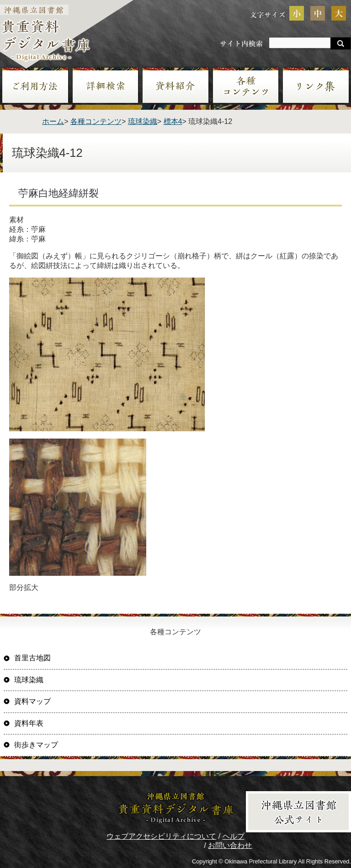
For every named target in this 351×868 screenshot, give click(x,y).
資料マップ (32, 701)
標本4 (173, 121)
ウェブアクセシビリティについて (161, 836)
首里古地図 (32, 658)
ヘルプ (234, 836)
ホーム (53, 121)
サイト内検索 (241, 43)
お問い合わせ (230, 845)
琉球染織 (143, 121)
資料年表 (29, 723)
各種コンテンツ (96, 121)
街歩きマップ (36, 745)
